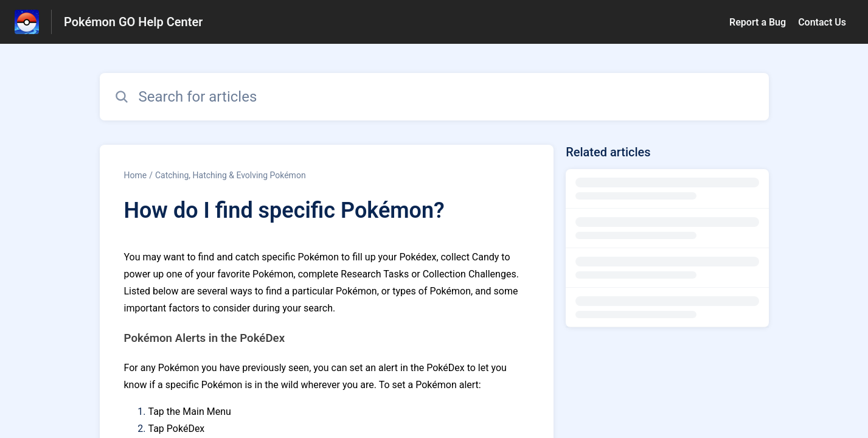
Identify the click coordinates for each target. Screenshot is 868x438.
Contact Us (822, 22)
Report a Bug (758, 22)
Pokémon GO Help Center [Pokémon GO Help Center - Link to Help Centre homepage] (133, 22)
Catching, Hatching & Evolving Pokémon (231, 175)
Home (136, 175)
